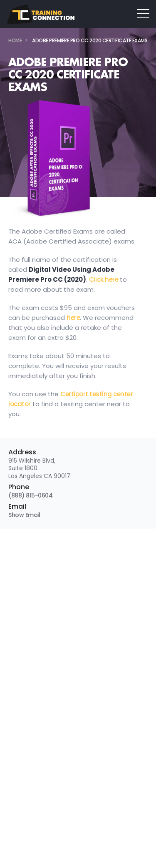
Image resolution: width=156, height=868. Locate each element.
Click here (104, 279)
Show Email (24, 515)
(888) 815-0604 (30, 495)
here (73, 318)
